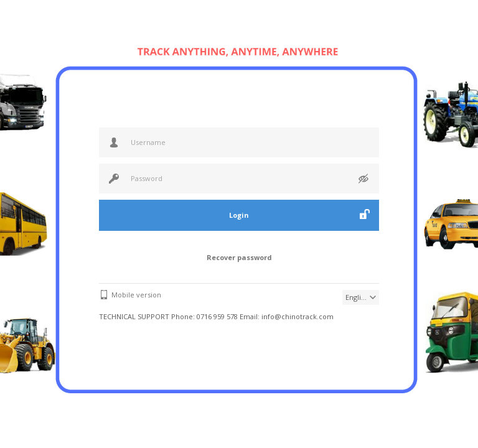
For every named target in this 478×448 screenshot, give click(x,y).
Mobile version (136, 295)
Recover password (239, 257)
